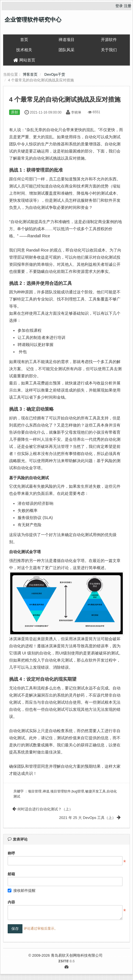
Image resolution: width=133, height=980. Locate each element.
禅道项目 (66, 40)
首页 (24, 40)
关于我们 (109, 50)
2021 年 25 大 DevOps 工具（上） (90, 818)
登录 (119, 6)
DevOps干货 (55, 74)
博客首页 (30, 74)
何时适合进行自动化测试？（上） (43, 809)
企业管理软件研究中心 (33, 20)
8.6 (41, 962)
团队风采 (66, 50)
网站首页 (24, 60)
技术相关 (24, 50)
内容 (11, 902)
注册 (128, 6)
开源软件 (109, 40)
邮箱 (11, 874)
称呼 (11, 853)
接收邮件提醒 (22, 891)
